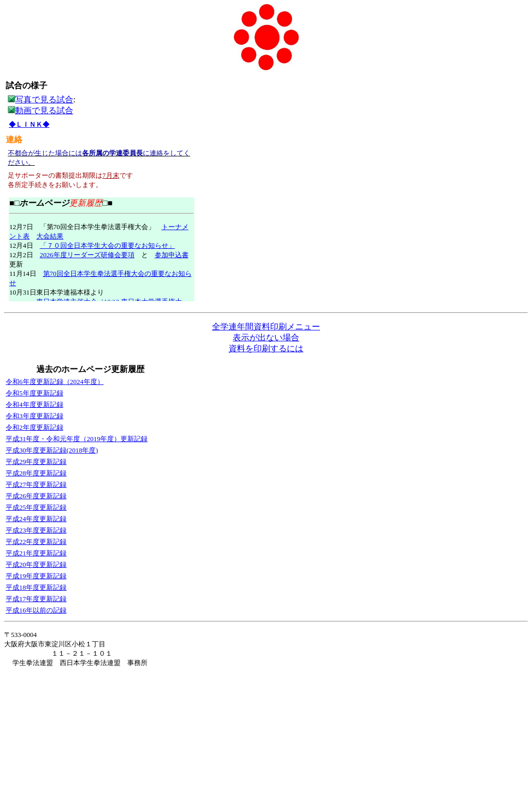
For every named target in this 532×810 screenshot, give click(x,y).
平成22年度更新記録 (36, 542)
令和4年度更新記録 (35, 404)
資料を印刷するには (266, 348)
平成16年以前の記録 (36, 610)
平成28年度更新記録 (36, 473)
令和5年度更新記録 (35, 393)
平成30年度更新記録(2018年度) (52, 450)
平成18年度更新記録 (36, 587)
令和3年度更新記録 (35, 416)
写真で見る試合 (41, 99)
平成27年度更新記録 (36, 484)
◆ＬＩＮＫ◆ (29, 124)
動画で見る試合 (44, 110)
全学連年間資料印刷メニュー (266, 327)
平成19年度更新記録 (36, 576)
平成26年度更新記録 (36, 496)
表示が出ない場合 (266, 337)
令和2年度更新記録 (35, 427)
